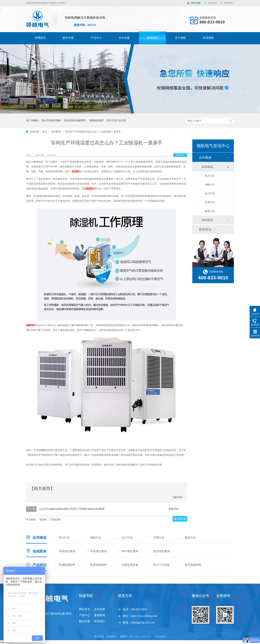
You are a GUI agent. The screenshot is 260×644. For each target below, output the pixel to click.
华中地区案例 (130, 551)
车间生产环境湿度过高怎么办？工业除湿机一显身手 (93, 132)
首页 (45, 132)
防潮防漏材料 (67, 565)
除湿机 (76, 172)
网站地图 (196, 3)
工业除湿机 (88, 189)
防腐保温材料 (98, 565)
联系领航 (208, 38)
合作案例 (56, 132)
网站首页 (84, 609)
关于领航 (180, 38)
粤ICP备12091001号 (140, 636)
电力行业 (210, 176)
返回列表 (180, 155)
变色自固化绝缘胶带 (75, 120)
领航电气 (31, 325)
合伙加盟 (124, 38)
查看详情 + (174, 509)
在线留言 (212, 3)
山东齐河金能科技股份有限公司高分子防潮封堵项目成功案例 (72, 509)
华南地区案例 (67, 551)
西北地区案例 (162, 551)
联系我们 (229, 3)
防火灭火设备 (162, 565)
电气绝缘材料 (193, 565)
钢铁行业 (210, 185)
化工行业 (210, 193)
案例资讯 (152, 38)
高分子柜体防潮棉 (51, 120)
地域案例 (207, 220)
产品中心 (96, 38)
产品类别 (39, 565)
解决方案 (68, 38)
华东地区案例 (98, 551)
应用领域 (207, 167)
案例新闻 (100, 615)
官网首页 (40, 38)
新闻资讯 (205, 230)
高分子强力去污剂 (116, 120)
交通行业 (210, 202)
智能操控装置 (96, 120)
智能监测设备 (130, 565)
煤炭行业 (210, 211)
